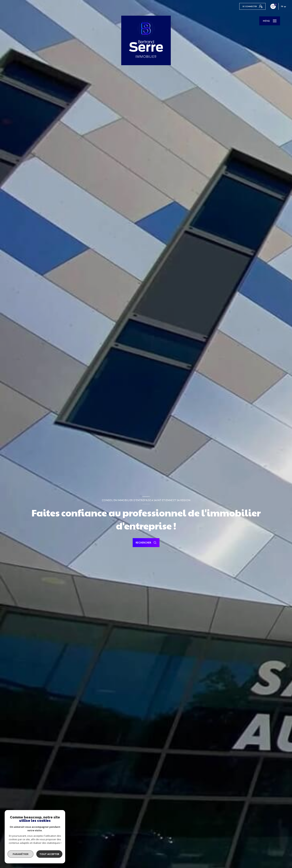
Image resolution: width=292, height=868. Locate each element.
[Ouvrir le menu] (270, 21)
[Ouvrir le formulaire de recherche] (146, 543)
